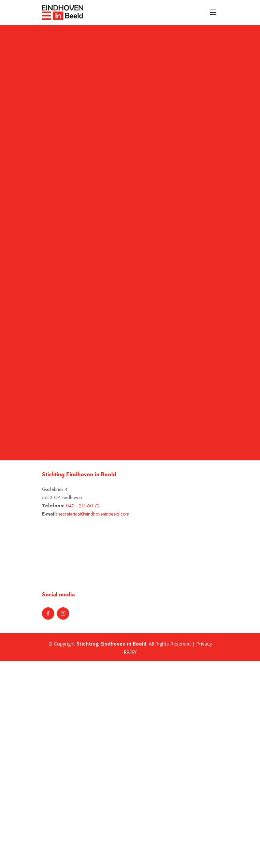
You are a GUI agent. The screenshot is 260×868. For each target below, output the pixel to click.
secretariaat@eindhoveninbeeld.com (94, 514)
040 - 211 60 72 (83, 506)
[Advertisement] (38, 764)
